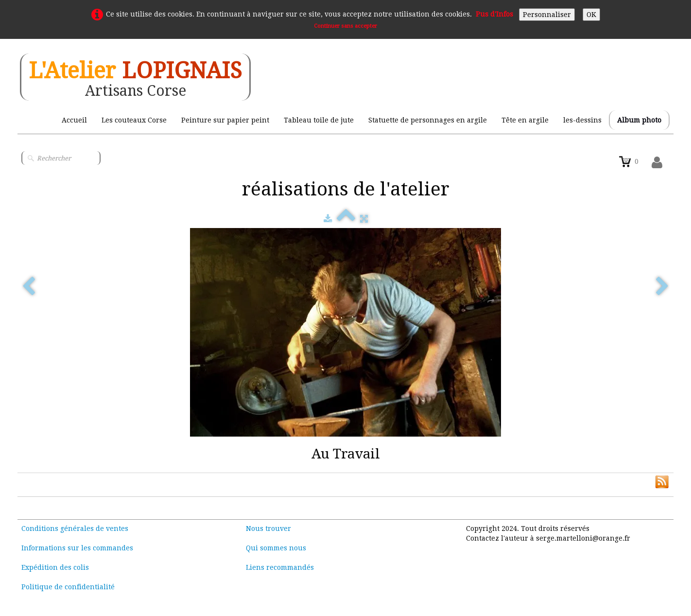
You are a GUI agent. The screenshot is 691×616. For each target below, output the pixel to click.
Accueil (74, 120)
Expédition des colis (55, 567)
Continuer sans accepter (345, 26)
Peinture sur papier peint (225, 120)
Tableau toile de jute (319, 120)
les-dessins (582, 120)
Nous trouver (268, 528)
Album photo (639, 120)
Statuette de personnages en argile (428, 120)
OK (591, 15)
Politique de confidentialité (68, 587)
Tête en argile (525, 120)
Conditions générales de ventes (75, 528)
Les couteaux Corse (134, 120)
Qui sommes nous (276, 548)
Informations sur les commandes (77, 548)
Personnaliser (547, 15)
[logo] (135, 77)
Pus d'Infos (494, 14)
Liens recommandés (280, 567)
